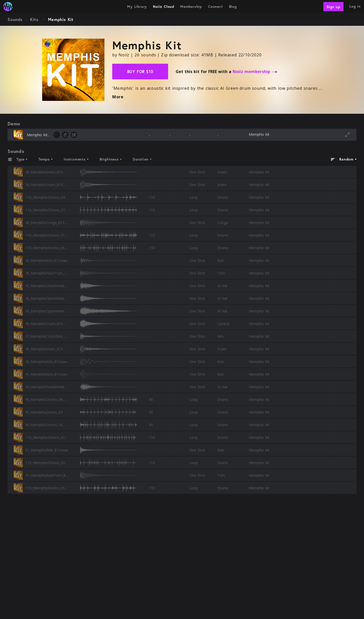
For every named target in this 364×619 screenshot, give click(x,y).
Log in (355, 6)
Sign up (333, 6)
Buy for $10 (140, 71)
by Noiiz (121, 55)
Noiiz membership (255, 72)
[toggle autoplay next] (74, 135)
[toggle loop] (65, 135)
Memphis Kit (259, 134)
